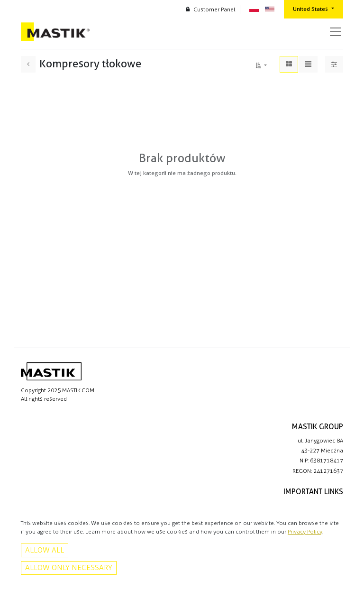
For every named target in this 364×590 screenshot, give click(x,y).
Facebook (330, 571)
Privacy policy (326, 506)
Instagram (330, 581)
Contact (333, 516)
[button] (261, 64)
